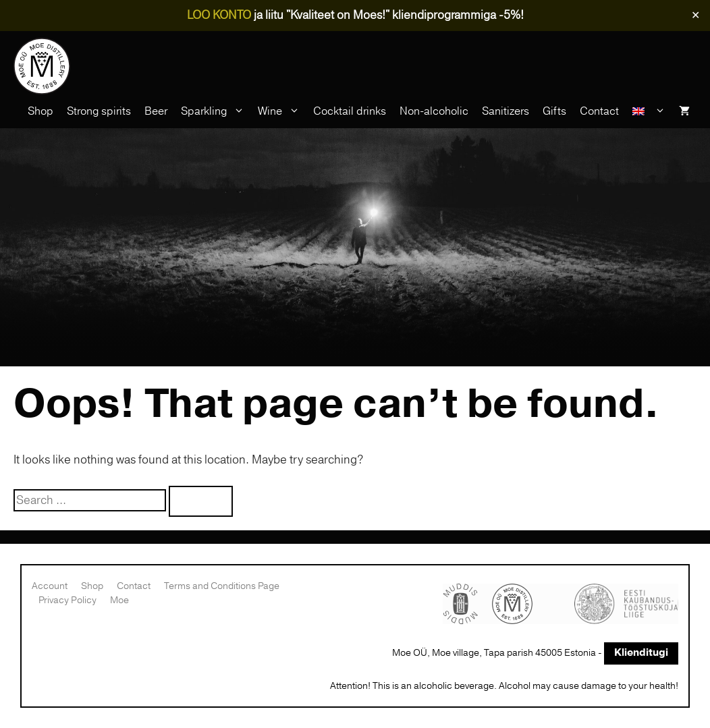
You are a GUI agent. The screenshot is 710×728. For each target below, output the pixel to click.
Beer (156, 111)
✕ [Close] (695, 16)
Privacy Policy (67, 600)
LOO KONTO (219, 15)
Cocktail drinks (350, 111)
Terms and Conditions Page (222, 586)
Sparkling (216, 111)
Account (50, 586)
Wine (282, 111)
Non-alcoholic (434, 111)
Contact (599, 111)
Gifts (554, 111)
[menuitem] (649, 111)
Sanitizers (506, 111)
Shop (40, 111)
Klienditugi (641, 653)
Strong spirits (99, 111)
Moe (119, 600)
